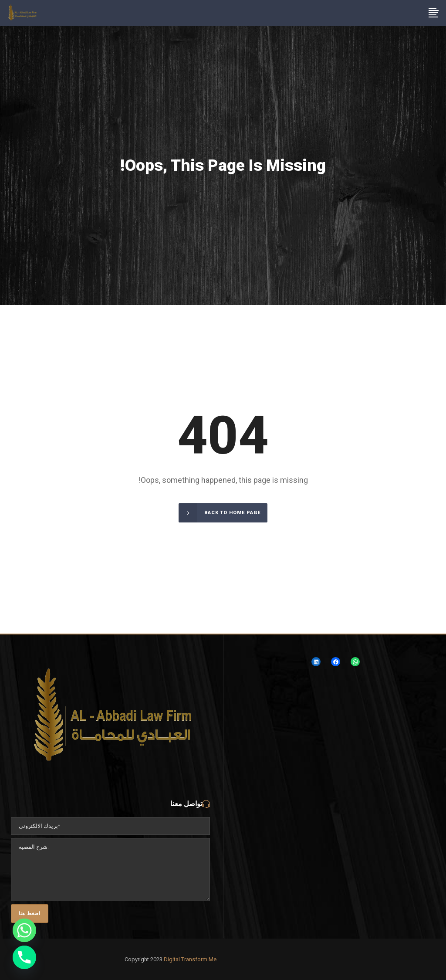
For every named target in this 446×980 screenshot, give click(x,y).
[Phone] (24, 957)
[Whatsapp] (24, 930)
